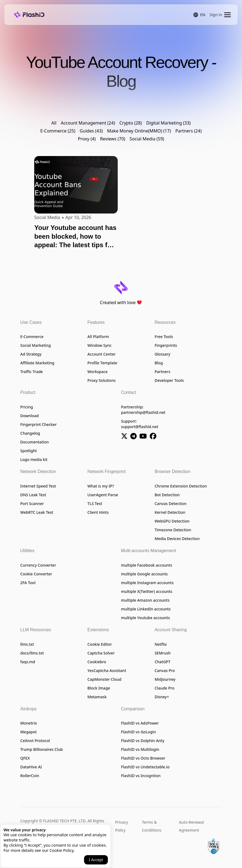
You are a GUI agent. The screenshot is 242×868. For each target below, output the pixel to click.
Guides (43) (91, 131)
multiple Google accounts (144, 574)
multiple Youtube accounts (145, 618)
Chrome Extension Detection (181, 486)
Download (30, 416)
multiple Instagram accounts (147, 583)
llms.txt (27, 644)
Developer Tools (169, 380)
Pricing (27, 407)
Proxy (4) (87, 139)
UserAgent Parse (103, 495)
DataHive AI (31, 767)
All (54, 123)
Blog (159, 363)
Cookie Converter (36, 574)
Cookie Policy (62, 850)
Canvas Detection (171, 504)
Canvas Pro (165, 671)
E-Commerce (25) (58, 131)
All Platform (98, 337)
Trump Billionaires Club (41, 749)
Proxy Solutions (101, 380)
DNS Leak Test (33, 495)
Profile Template (102, 363)
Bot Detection (167, 495)
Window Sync (99, 345)
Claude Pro (165, 688)
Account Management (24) (88, 123)
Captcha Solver (101, 653)
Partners (162, 372)
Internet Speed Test (38, 486)
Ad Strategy (31, 354)
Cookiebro (97, 662)
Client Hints (98, 512)
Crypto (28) (131, 123)
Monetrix (29, 723)
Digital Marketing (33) (168, 123)
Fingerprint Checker (38, 424)
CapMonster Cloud (104, 679)
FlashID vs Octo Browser (143, 758)
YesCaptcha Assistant (107, 671)
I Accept (96, 860)
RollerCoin (30, 776)
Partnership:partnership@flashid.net (143, 410)
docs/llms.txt (32, 653)
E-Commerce (32, 337)
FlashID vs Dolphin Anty (143, 741)
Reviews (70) (113, 139)
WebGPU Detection (172, 521)
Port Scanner (32, 504)
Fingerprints (166, 345)
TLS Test (95, 504)
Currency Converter (38, 565)
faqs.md (28, 662)
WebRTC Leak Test (37, 512)
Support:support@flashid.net (140, 424)
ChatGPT (163, 662)
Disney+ (162, 697)
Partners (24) (188, 131)
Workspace (97, 372)
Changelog (30, 433)
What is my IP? (101, 486)
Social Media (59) (147, 139)
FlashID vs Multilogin (140, 749)
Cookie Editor (100, 644)
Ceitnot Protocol (35, 741)
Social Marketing (36, 345)
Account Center (101, 354)
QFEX (25, 758)
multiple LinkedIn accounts (146, 609)
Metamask (97, 697)
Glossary (162, 354)
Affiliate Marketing (37, 363)
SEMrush (163, 653)
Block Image (99, 688)
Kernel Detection (170, 512)
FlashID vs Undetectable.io (145, 767)
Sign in (216, 15)
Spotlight (29, 451)
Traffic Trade (32, 372)
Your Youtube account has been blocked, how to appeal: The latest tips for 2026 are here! (75, 237)
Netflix (161, 644)
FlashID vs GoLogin (138, 732)
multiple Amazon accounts (145, 600)
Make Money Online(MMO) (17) (139, 131)
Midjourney (165, 679)
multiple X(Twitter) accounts (147, 591)
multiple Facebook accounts (147, 565)
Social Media (47, 217)
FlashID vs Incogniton (141, 776)
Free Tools (164, 337)
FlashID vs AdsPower (140, 723)
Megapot (28, 732)
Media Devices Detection (177, 539)
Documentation (34, 442)
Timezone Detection (173, 530)
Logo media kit (34, 459)
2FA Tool (28, 583)
